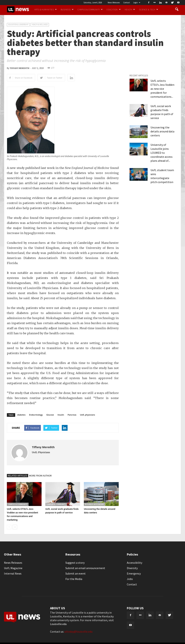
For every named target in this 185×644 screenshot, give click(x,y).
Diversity (132, 568)
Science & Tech (149, 9)
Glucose (50, 415)
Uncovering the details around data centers (162, 131)
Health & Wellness (40, 25)
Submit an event (76, 573)
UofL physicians (88, 415)
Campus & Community (90, 9)
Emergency (134, 573)
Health (130, 9)
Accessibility (135, 563)
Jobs (130, 579)
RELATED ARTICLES (18, 476)
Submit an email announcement (85, 568)
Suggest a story (75, 563)
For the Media (74, 579)
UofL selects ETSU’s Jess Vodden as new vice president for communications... (162, 89)
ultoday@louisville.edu (78, 632)
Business (67, 9)
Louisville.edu (58, 624)
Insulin (61, 415)
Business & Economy (94, 504)
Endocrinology (36, 415)
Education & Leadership (18, 25)
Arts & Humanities (45, 9)
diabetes (21, 415)
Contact (127, 3)
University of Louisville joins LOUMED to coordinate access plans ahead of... (162, 153)
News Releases (114, 3)
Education (114, 9)
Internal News (13, 573)
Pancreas (72, 415)
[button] (177, 9)
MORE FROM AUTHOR (40, 476)
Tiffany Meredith (20, 68)
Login (137, 3)
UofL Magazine (13, 568)
